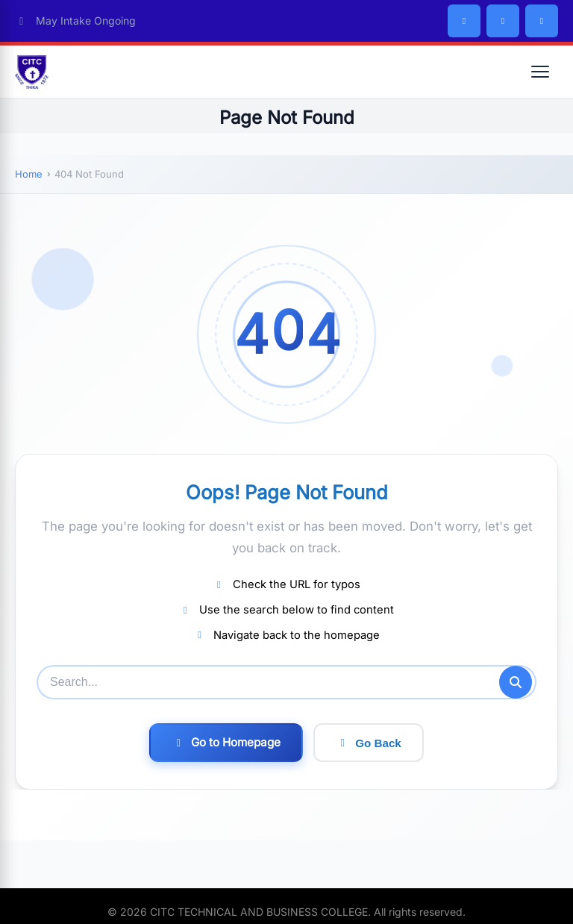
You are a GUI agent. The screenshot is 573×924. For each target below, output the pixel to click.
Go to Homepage (226, 742)
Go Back (369, 743)
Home (29, 174)
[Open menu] (540, 72)
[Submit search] (516, 682)
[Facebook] (464, 21)
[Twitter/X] (503, 21)
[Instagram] (542, 21)
